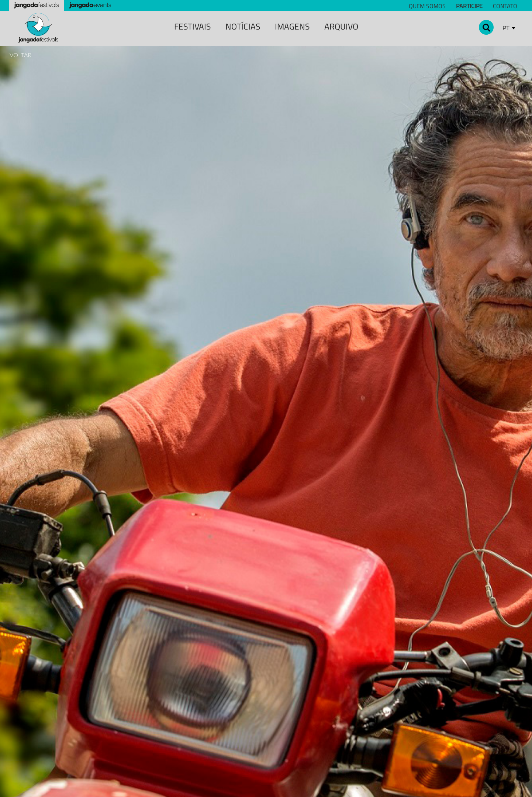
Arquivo (341, 26)
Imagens (292, 26)
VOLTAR (20, 55)
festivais (192, 26)
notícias (243, 26)
